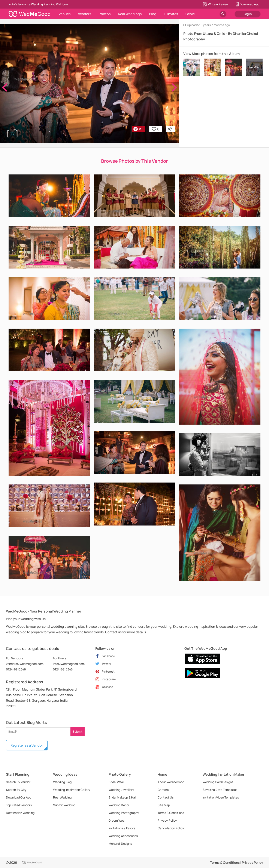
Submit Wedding (64, 805)
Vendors (85, 14)
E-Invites (171, 14)
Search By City (16, 790)
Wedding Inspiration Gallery (72, 790)
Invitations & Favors (122, 828)
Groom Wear (117, 820)
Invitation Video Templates (221, 797)
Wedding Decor (119, 805)
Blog (153, 14)
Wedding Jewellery (121, 790)
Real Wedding (62, 797)
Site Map (164, 805)
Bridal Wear (116, 782)
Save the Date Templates (220, 790)
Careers (163, 790)
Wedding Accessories (123, 836)
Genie (190, 14)
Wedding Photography (124, 813)
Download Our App (19, 797)
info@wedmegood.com (69, 664)
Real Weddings (130, 14)
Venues (65, 14)
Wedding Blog (62, 782)
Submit (78, 731)
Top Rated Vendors (19, 805)
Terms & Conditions (171, 813)
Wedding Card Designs (218, 782)
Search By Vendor (18, 782)
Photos (105, 14)
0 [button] (156, 129)
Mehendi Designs (120, 844)
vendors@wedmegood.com (25, 664)
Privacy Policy (167, 820)
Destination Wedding (20, 813)
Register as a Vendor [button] (27, 745)
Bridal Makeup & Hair (123, 797)
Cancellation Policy (171, 828)
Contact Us (166, 797)
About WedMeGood (171, 782)
